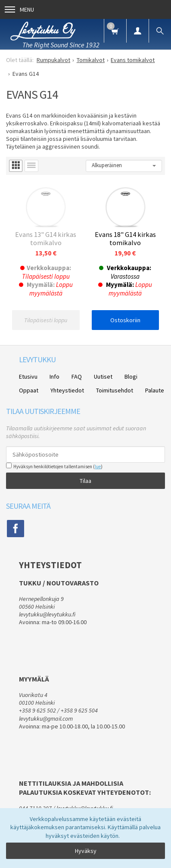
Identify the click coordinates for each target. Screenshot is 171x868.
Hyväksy (86, 851)
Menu (19, 9)
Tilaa (85, 481)
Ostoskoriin (125, 320)
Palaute (155, 390)
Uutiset (103, 376)
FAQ (77, 376)
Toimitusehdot (115, 390)
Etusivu (28, 376)
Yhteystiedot (67, 390)
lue (98, 467)
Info (54, 376)
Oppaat (29, 390)
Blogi (131, 376)
